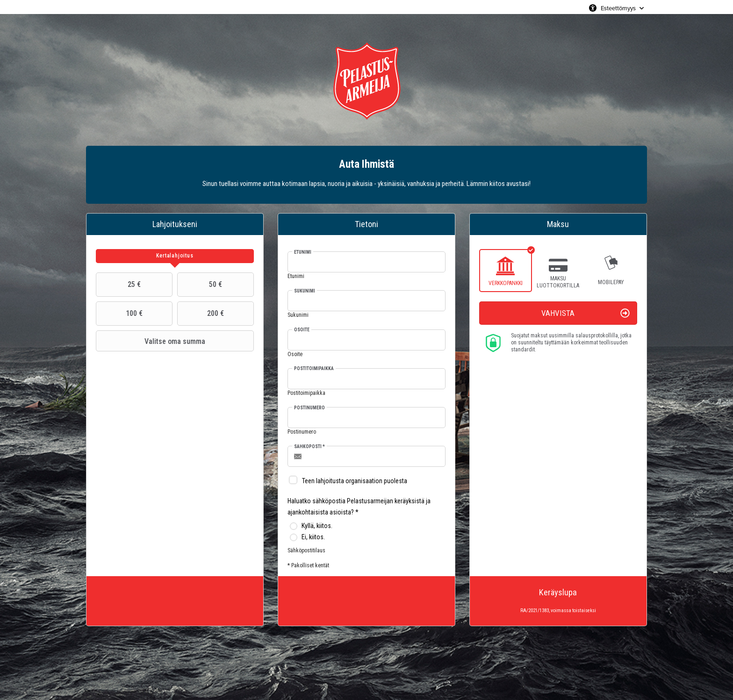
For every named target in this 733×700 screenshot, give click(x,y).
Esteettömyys (618, 8)
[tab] (175, 256)
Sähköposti (309, 446)
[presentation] (175, 256)
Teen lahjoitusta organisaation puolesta (355, 481)
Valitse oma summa (152, 341)
